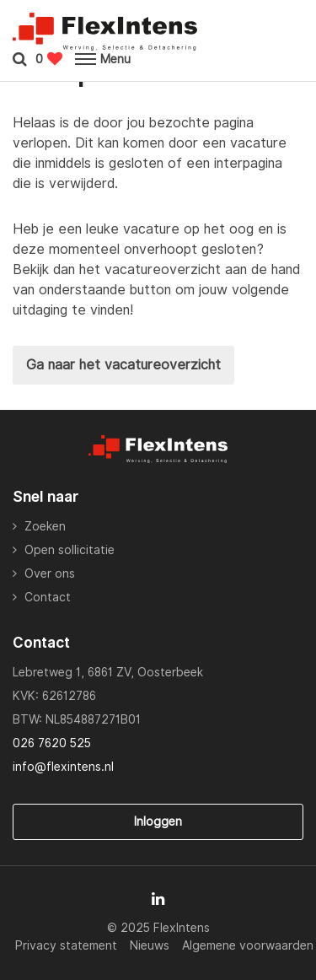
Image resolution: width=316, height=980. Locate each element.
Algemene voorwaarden (248, 945)
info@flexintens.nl (63, 767)
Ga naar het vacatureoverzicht (123, 365)
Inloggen (158, 821)
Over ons (50, 573)
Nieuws (150, 945)
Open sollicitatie (70, 550)
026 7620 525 (52, 743)
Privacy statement (66, 945)
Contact (48, 597)
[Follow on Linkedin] (158, 899)
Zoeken (45, 526)
